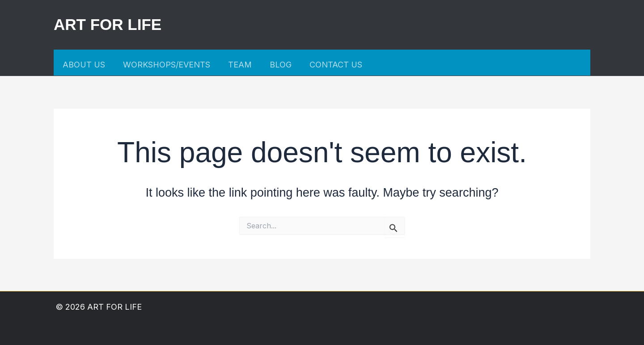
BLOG (281, 65)
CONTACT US (336, 65)
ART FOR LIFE (108, 24)
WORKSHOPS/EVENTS (167, 65)
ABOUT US (84, 65)
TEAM (240, 65)
